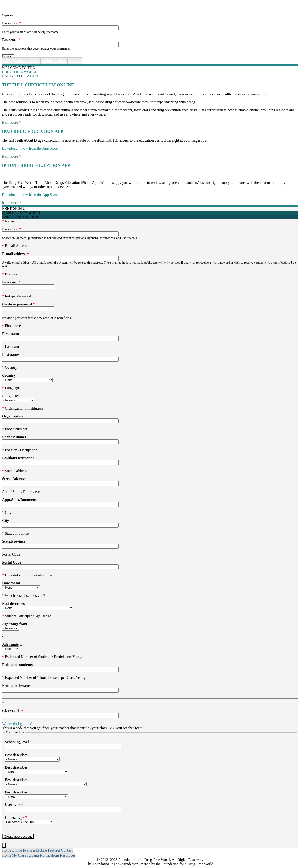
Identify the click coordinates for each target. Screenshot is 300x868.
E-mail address (15, 254)
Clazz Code (13, 711)
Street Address (14, 479)
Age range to (12, 644)
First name (11, 334)
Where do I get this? (17, 724)
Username (12, 23)
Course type (16, 817)
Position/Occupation (18, 458)
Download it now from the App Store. (30, 148)
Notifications (50, 855)
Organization (13, 416)
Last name (11, 355)
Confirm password (19, 304)
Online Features (27, 61)
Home (8, 61)
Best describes (13, 603)
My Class (19, 855)
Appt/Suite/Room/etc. (19, 500)
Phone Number (14, 437)
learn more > (11, 122)
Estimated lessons (16, 686)
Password (11, 40)
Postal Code (12, 562)
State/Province (14, 541)
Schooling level (17, 742)
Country (9, 375)
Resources (68, 855)
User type (14, 805)
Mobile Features (54, 61)
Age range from (15, 624)
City (6, 520)
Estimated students (17, 665)
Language (10, 396)
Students (33, 855)
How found (11, 583)
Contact (75, 61)
